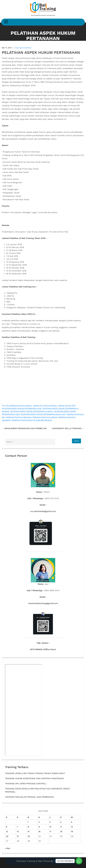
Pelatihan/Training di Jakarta (45, 417)
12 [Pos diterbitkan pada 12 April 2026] (72, 827)
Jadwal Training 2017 (67, 405)
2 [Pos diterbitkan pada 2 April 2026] (39, 822)
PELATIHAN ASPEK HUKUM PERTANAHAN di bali (22, 408)
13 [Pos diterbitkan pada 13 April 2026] (7, 832)
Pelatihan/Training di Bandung (19, 417)
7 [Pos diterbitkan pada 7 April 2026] (17, 827)
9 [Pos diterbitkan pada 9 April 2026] (39, 827)
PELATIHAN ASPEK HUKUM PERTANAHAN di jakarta (31, 411)
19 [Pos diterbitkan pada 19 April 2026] (72, 832)
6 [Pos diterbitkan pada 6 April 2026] (7, 827)
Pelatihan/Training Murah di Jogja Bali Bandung (32, 420)
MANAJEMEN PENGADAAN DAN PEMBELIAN (24, 428)
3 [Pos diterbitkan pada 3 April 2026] (50, 822)
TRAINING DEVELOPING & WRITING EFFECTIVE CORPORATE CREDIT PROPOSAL (38, 790)
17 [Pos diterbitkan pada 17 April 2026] (50, 832)
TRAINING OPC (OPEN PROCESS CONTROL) (26, 784)
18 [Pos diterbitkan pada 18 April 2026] (61, 832)
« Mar (8, 848)
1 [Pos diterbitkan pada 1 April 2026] (28, 822)
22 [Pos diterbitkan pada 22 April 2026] (29, 836)
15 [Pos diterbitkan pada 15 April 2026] (29, 832)
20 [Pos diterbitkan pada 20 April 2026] (7, 836)
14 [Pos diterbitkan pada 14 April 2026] (18, 832)
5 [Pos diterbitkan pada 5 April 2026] (72, 822)
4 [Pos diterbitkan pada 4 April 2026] (61, 822)
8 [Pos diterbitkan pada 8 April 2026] (28, 827)
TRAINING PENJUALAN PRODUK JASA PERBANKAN (29, 797)
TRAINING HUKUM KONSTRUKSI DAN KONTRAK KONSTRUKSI (34, 778)
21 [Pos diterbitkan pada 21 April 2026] (18, 836)
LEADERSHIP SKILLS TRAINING (68, 428)
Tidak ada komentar (23, 48)
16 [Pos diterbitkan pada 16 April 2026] (39, 832)
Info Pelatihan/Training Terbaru (19, 405)
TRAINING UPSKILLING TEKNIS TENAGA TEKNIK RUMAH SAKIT (35, 773)
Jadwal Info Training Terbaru (45, 405)
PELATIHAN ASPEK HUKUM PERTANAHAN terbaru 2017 (43, 414)
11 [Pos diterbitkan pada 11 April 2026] (61, 827)
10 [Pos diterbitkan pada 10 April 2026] (50, 827)
